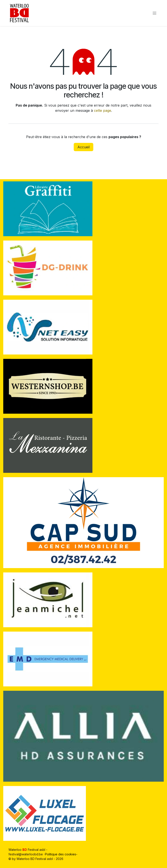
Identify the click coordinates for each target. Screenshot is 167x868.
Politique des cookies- (62, 854)
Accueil (83, 147)
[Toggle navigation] (154, 13)
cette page (103, 110)
